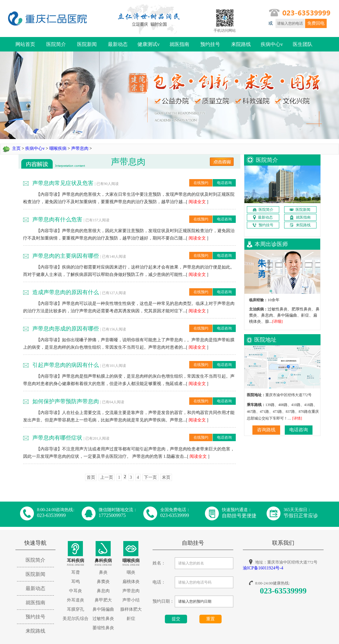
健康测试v (149, 44)
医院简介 (56, 44)
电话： (159, 582)
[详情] (297, 418)
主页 (16, 148)
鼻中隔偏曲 (103, 609)
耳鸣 (76, 582)
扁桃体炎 (131, 582)
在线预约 (201, 183)
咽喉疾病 (58, 148)
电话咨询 (224, 183)
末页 (166, 477)
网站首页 (25, 44)
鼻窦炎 (103, 582)
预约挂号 (210, 44)
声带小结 (131, 600)
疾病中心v (272, 44)
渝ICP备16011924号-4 (263, 568)
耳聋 (76, 572)
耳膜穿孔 (76, 609)
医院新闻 (87, 44)
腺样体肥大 (131, 609)
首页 (91, 477)
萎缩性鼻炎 (103, 628)
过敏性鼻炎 (103, 619)
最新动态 (118, 44)
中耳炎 (76, 591)
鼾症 (131, 619)
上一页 (107, 477)
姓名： (159, 563)
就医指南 (179, 44)
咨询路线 (266, 430)
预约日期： (163, 601)
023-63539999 (283, 591)
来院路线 (241, 44)
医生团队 (303, 44)
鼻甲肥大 (103, 600)
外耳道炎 (76, 600)
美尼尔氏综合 (76, 619)
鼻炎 (103, 572)
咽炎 (131, 572)
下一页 (150, 477)
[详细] (278, 321)
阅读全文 (197, 202)
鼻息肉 (103, 591)
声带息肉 (80, 148)
